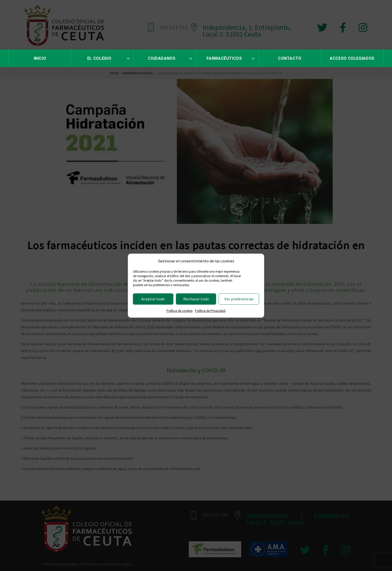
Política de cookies (179, 310)
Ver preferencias (239, 299)
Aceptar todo (153, 299)
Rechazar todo (196, 299)
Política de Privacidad (210, 310)
